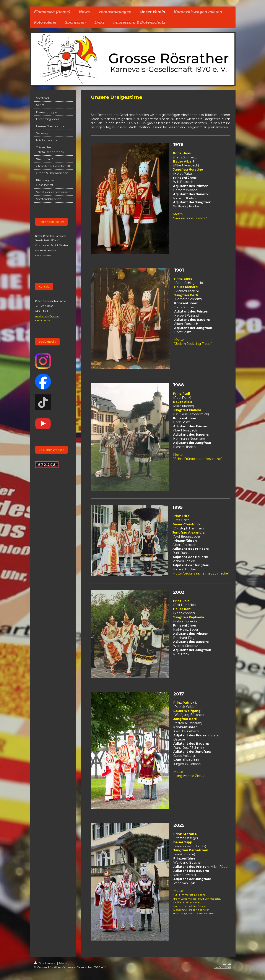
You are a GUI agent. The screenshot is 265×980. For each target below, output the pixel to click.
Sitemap (64, 963)
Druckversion (46, 963)
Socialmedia (47, 342)
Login (227, 963)
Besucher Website (51, 450)
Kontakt (44, 287)
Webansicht (223, 967)
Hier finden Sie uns (51, 222)
